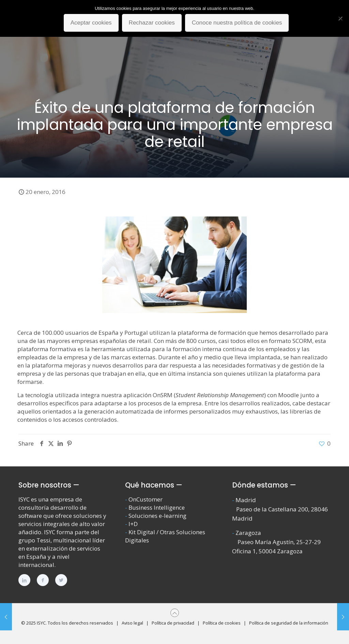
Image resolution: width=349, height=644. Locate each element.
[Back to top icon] (175, 613)
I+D (133, 524)
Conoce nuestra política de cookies (237, 23)
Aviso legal (132, 623)
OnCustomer (146, 499)
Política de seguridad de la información (289, 623)
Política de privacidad (173, 623)
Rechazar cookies (152, 23)
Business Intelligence (157, 507)
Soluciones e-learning (157, 516)
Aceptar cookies (91, 23)
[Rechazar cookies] (340, 18)
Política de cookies (222, 623)
